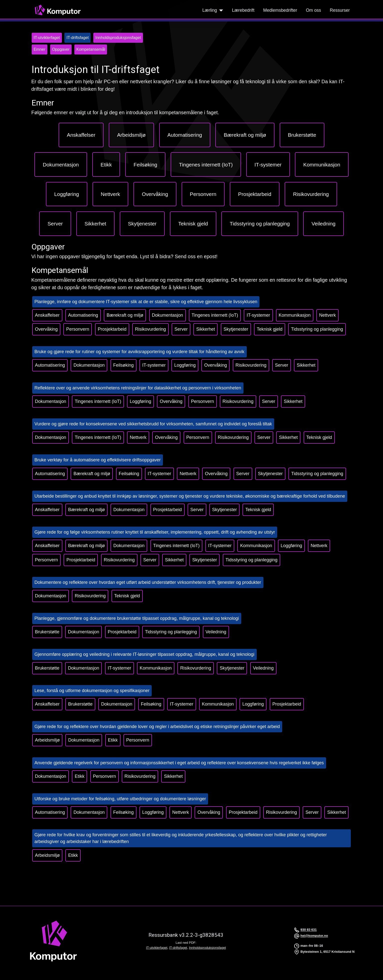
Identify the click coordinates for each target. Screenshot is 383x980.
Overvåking (46, 329)
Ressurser (340, 10)
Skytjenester (236, 329)
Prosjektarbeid (112, 329)
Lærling (210, 10)
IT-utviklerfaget (157, 948)
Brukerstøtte (47, 632)
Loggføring (185, 365)
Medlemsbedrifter (280, 10)
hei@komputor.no (314, 936)
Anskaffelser (47, 315)
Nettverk (327, 315)
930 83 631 (309, 930)
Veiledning (216, 632)
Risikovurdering (150, 329)
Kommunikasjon (295, 315)
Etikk (113, 740)
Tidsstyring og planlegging (317, 329)
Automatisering (83, 315)
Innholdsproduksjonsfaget (207, 948)
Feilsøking (124, 365)
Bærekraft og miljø (125, 315)
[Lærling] (220, 10)
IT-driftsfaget (178, 948)
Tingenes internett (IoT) (215, 315)
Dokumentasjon (168, 315)
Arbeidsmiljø (47, 740)
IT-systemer (258, 315)
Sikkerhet (205, 329)
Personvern (78, 329)
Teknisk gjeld (270, 329)
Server (181, 329)
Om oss (314, 10)
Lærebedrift (243, 10)
